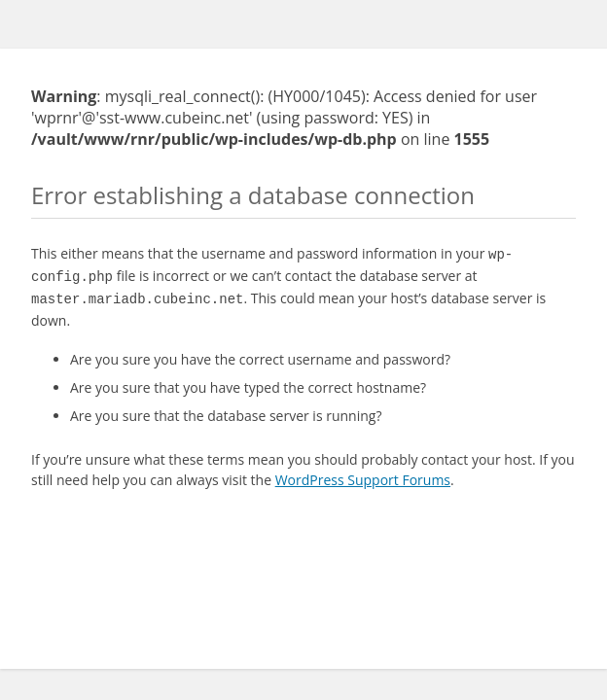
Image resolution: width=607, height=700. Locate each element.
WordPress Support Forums (363, 474)
